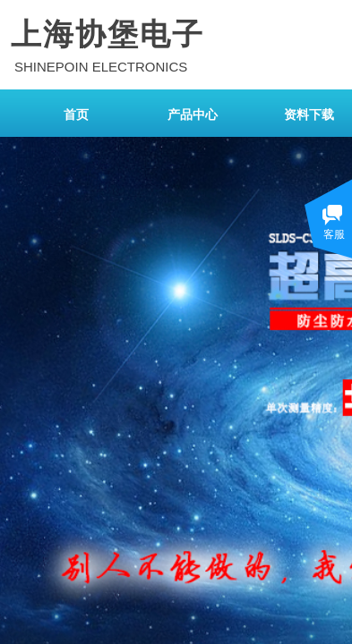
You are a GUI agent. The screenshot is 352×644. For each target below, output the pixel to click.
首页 (76, 115)
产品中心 (193, 115)
